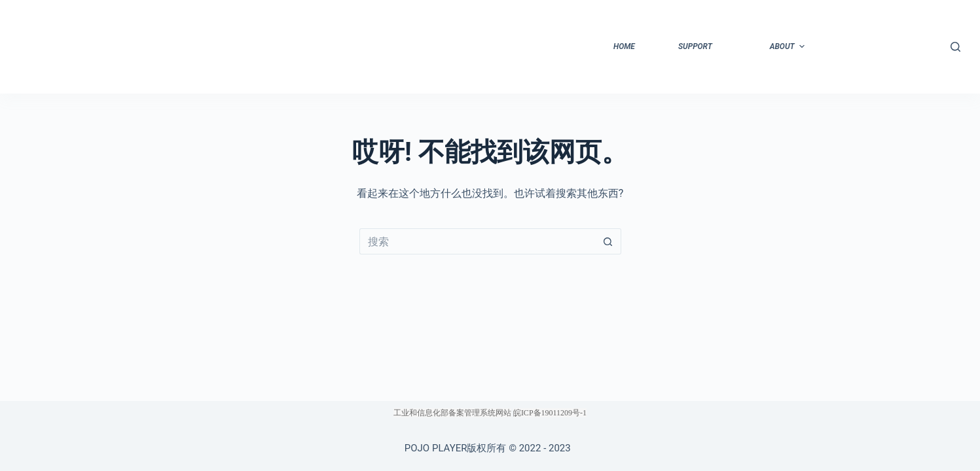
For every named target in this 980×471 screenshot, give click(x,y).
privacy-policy (874, 46)
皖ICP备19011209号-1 (550, 413)
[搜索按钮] (608, 241)
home (624, 46)
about (789, 46)
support (695, 46)
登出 (921, 46)
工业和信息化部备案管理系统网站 (452, 413)
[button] (802, 46)
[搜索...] (477, 241)
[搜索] (955, 47)
